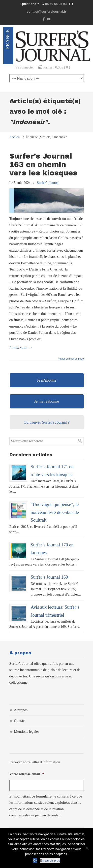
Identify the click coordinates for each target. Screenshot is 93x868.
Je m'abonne (47, 380)
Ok (35, 860)
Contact (20, 721)
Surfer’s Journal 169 (49, 577)
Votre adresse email (27, 774)
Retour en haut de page (71, 359)
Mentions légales (27, 732)
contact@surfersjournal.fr (46, 12)
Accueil (15, 137)
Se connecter (25, 67)
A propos (21, 710)
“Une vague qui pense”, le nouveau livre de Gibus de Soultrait (55, 512)
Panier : (57, 67)
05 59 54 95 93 (56, 4)
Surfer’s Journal (48, 183)
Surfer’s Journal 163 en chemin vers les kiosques (43, 165)
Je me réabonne (47, 401)
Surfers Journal (53, 45)
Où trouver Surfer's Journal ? (46, 422)
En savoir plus (50, 860)
